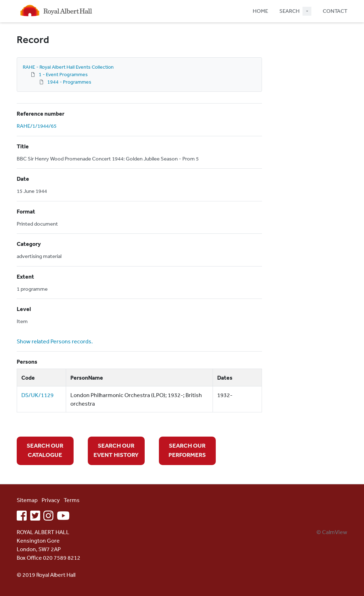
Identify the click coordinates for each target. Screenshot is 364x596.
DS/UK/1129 (38, 395)
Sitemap (27, 500)
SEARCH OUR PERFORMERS (187, 450)
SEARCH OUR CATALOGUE (45, 450)
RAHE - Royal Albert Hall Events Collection (68, 67)
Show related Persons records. (55, 341)
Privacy (51, 500)
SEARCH (290, 11)
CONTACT (335, 11)
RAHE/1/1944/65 (37, 126)
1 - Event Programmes (63, 74)
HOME (260, 11)
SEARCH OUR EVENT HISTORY (116, 450)
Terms (72, 500)
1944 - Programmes (69, 82)
